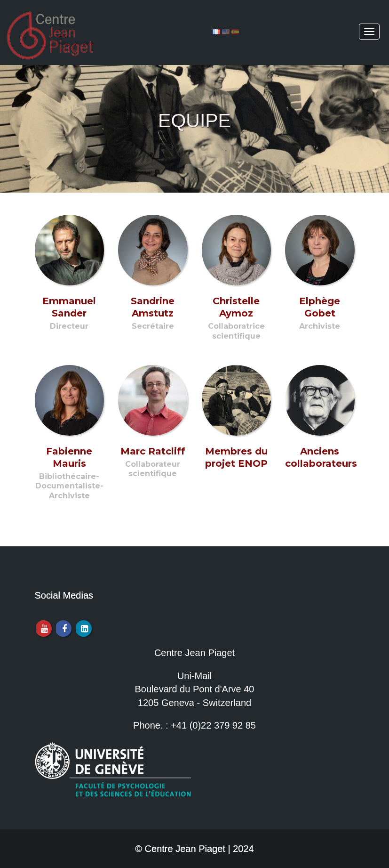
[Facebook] (63, 629)
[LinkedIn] (83, 629)
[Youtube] (44, 629)
